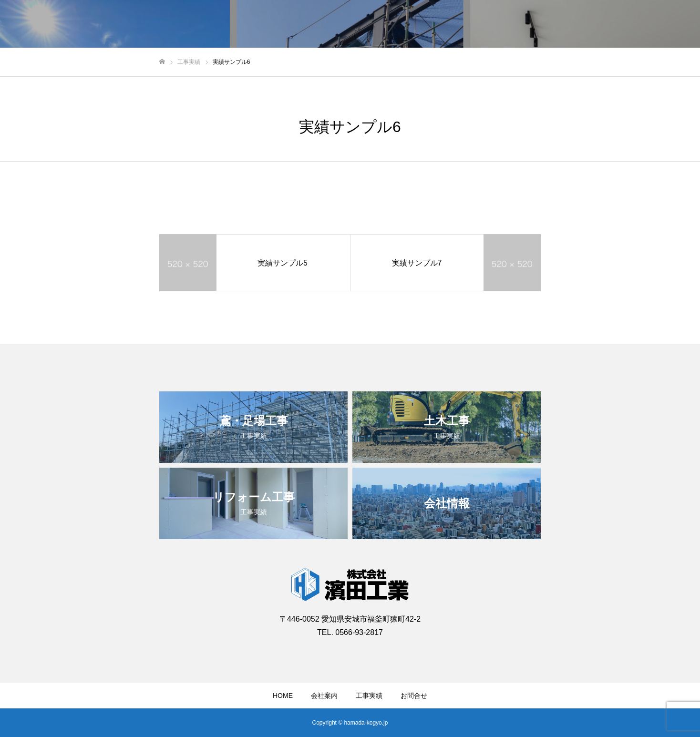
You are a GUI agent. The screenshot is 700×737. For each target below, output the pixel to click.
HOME (283, 696)
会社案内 (324, 696)
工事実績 (369, 696)
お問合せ (414, 696)
